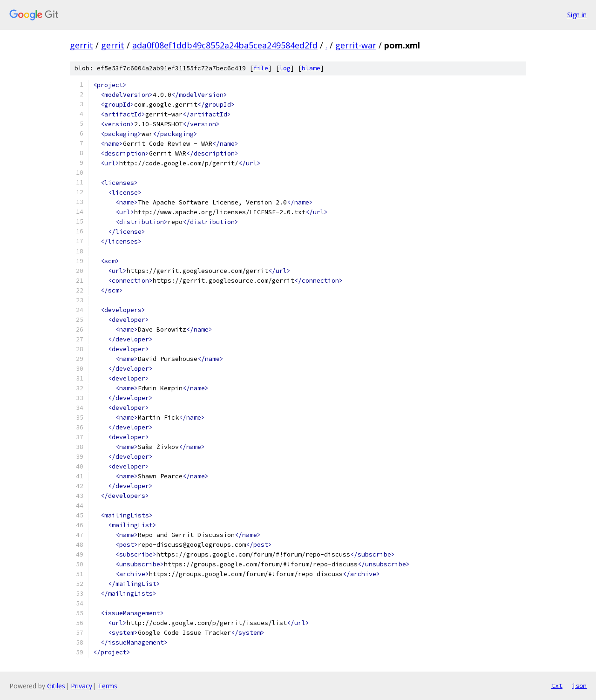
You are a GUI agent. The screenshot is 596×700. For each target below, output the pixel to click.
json (579, 686)
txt (557, 686)
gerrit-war (356, 45)
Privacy (81, 686)
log (285, 68)
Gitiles (56, 686)
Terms (108, 686)
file (261, 68)
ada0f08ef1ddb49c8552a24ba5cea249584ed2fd (225, 45)
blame (311, 68)
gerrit (81, 45)
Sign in (577, 15)
